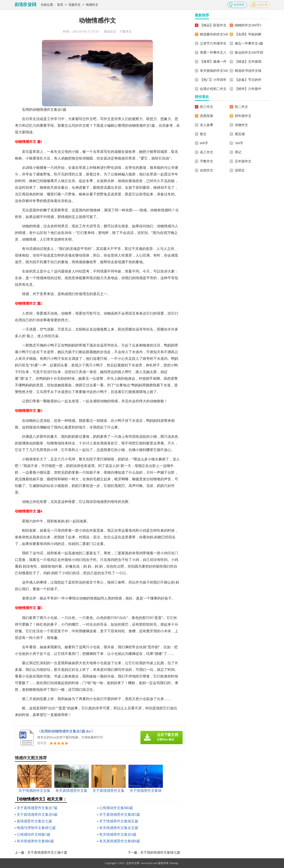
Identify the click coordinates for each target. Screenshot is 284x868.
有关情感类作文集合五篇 (119, 828)
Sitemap (174, 863)
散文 (203, 134)
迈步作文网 (133, 863)
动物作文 (241, 125)
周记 (238, 152)
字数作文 (207, 161)
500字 (239, 143)
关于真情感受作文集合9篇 (37, 814)
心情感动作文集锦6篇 (116, 808)
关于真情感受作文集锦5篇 (120, 814)
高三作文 (207, 152)
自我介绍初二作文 (213, 89)
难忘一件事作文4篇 (249, 43)
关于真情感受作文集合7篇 (37, 808)
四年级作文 (243, 116)
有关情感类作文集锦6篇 (35, 841)
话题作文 (75, 5)
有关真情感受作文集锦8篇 (120, 841)
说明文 (240, 170)
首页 (60, 5)
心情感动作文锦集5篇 (34, 834)
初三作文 (207, 107)
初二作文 (241, 107)
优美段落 (207, 116)
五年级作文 (243, 161)
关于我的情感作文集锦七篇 (160, 852)
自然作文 (207, 170)
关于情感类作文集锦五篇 (119, 821)
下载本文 (126, 32)
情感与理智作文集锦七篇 (36, 828)
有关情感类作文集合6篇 (118, 834)
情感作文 (92, 5)
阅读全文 (110, 32)
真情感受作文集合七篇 (34, 821)
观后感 (240, 134)
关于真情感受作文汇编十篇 (47, 852)
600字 (204, 143)
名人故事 (207, 125)
